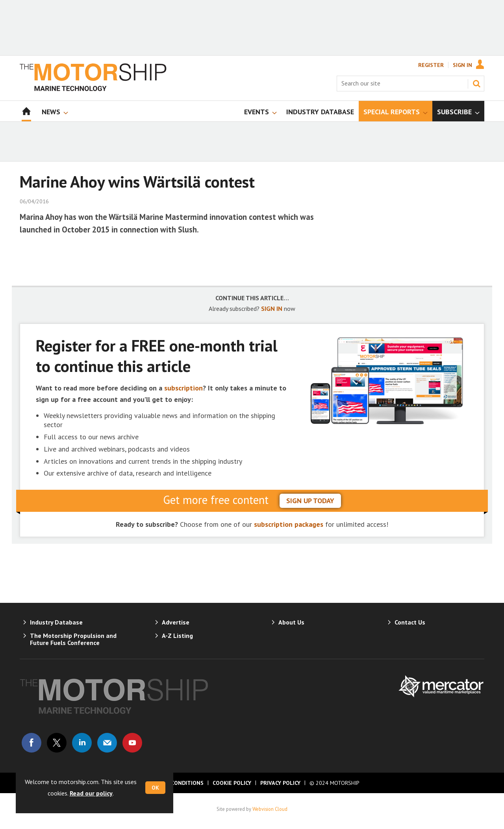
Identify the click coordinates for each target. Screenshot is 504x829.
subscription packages (289, 524)
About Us (291, 622)
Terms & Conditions (174, 783)
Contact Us (410, 622)
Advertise (176, 622)
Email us (107, 743)
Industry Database (56, 622)
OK (155, 788)
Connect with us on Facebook (31, 743)
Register (431, 65)
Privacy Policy (280, 783)
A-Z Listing (177, 636)
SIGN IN (272, 309)
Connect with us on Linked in (82, 743)
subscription (183, 388)
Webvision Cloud (270, 809)
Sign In (462, 65)
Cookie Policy (232, 783)
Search (476, 84)
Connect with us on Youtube (132, 743)
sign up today (310, 501)
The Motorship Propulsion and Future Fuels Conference (73, 639)
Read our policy (91, 793)
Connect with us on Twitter (57, 743)
